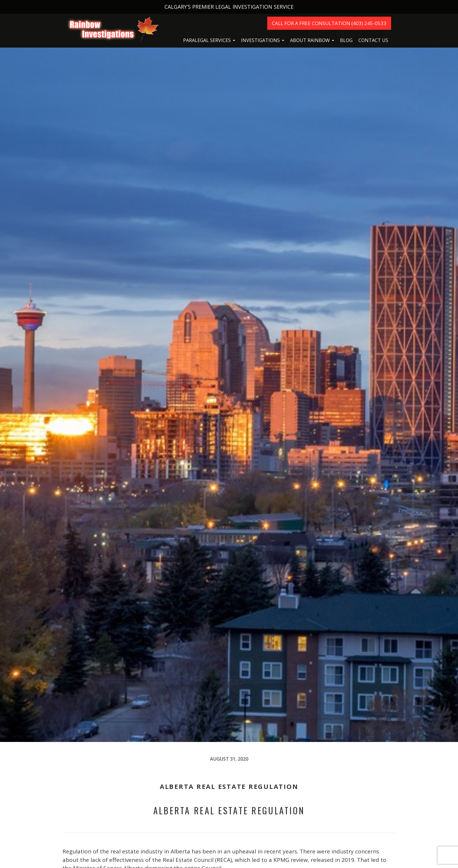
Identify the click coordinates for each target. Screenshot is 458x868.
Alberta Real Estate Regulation (229, 810)
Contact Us (373, 40)
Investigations (260, 40)
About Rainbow (310, 40)
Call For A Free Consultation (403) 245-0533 (329, 23)
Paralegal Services (207, 40)
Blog (346, 40)
